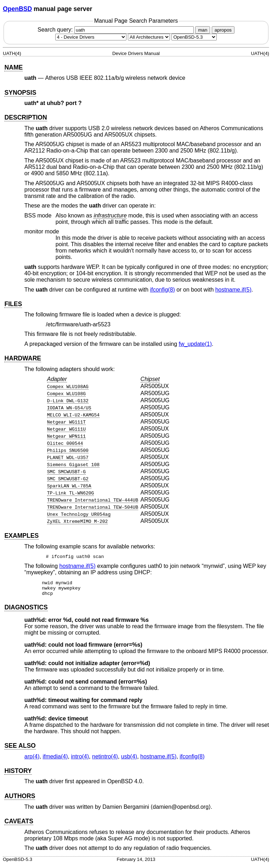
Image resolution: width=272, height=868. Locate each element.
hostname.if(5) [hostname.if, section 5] (233, 290)
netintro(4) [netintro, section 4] (105, 760)
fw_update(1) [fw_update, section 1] (195, 344)
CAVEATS (19, 824)
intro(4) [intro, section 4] (80, 760)
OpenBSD (17, 9)
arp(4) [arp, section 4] (32, 760)
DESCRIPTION (25, 117)
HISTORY (18, 774)
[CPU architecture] (149, 37)
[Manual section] (91, 37)
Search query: (117, 30)
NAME (13, 67)
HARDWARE (23, 358)
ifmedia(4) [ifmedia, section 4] (55, 760)
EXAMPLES (21, 536)
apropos (223, 30)
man (203, 30)
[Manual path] (194, 37)
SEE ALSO (20, 749)
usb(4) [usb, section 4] (129, 760)
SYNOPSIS (20, 93)
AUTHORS (20, 799)
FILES (13, 304)
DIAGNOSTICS (26, 610)
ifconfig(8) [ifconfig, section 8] (163, 290)
